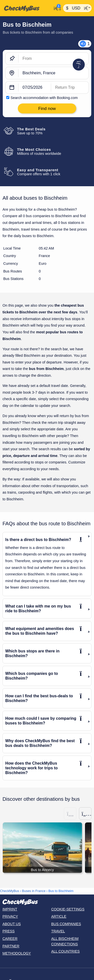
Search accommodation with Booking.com (44, 98)
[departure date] (35, 88)
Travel (58, 931)
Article (59, 916)
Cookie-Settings (68, 909)
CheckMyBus (10, 891)
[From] (54, 59)
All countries (65, 951)
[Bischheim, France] (54, 73)
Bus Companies (66, 924)
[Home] (26, 8)
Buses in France (34, 891)
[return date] (70, 88)
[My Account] (56, 8)
